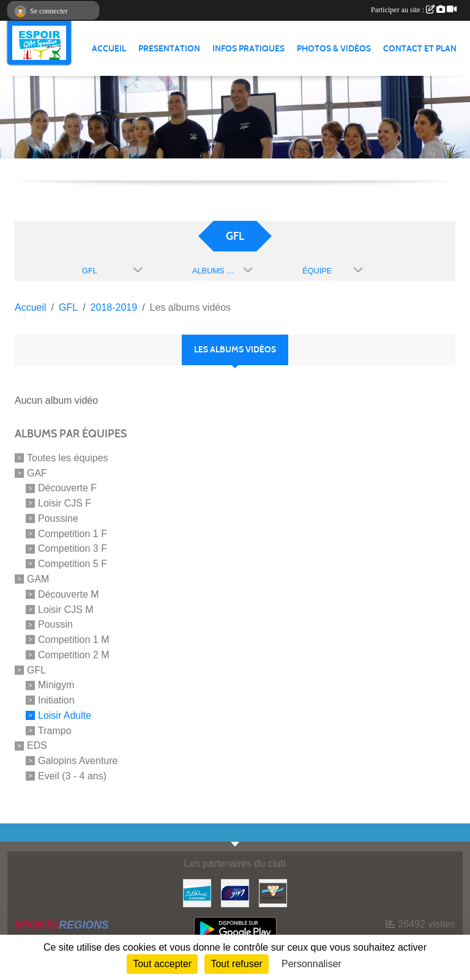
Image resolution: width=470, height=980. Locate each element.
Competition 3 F (73, 548)
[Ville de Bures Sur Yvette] (273, 892)
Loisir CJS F (65, 503)
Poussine (58, 518)
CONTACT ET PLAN (420, 49)
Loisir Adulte (65, 715)
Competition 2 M (74, 655)
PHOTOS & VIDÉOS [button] (334, 49)
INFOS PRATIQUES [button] (248, 49)
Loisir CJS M (66, 609)
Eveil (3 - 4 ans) (72, 776)
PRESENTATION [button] (169, 49)
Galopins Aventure (78, 761)
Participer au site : (414, 10)
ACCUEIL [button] (109, 49)
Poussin (55, 624)
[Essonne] (197, 892)
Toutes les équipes (68, 458)
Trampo (55, 730)
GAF (37, 473)
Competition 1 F (73, 533)
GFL (36, 670)
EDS (37, 745)
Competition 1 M (74, 640)
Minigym (56, 685)
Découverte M (69, 594)
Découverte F (67, 488)
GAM (38, 579)
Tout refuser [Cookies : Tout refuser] (236, 964)
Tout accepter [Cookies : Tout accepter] (162, 964)
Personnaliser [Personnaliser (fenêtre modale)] (311, 964)
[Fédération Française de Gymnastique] (235, 892)
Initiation (56, 700)
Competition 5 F (73, 564)
